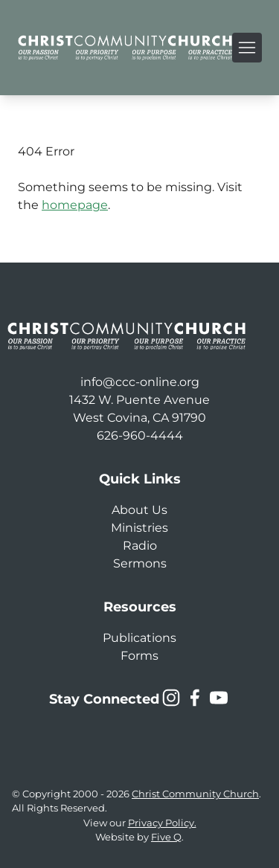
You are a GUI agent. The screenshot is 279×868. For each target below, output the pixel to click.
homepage (75, 205)
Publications (139, 638)
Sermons (140, 563)
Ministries (139, 528)
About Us (139, 510)
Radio (140, 546)
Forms (139, 656)
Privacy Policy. (162, 823)
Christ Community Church (195, 794)
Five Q (166, 837)
